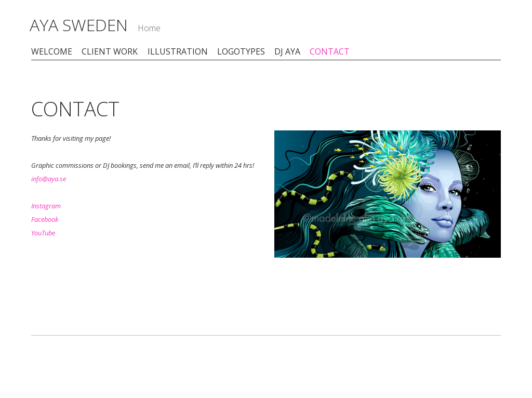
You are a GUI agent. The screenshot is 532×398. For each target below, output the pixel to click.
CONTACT (330, 52)
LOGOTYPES (241, 52)
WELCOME (52, 52)
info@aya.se (49, 179)
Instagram (46, 206)
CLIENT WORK (110, 52)
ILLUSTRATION (178, 52)
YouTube (43, 233)
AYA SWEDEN (81, 25)
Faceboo (43, 220)
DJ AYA (287, 52)
